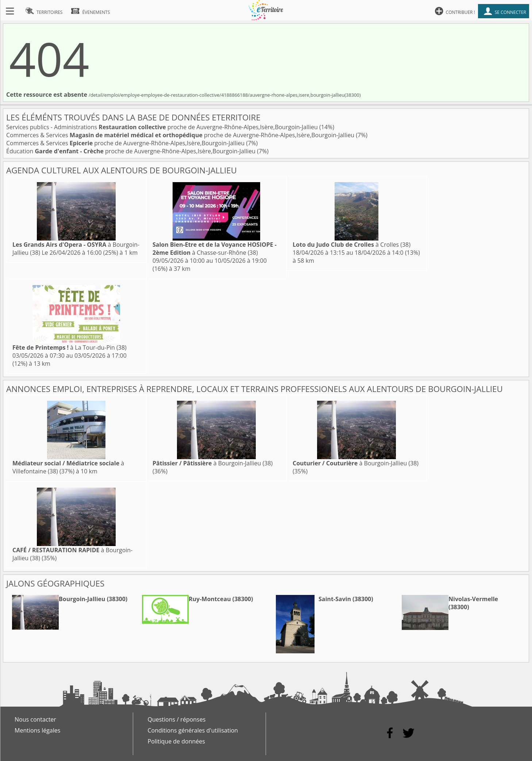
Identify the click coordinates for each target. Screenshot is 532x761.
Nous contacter (35, 719)
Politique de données (176, 741)
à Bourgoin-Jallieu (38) (213, 463)
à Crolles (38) (352, 245)
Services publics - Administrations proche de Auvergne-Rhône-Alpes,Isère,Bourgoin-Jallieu (163, 127)
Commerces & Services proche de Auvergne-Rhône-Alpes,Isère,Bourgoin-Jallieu (181, 135)
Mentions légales (37, 730)
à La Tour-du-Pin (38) (70, 347)
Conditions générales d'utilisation (193, 730)
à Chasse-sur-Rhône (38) (215, 249)
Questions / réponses (177, 719)
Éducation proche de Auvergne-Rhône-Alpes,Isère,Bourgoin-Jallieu (132, 151)
